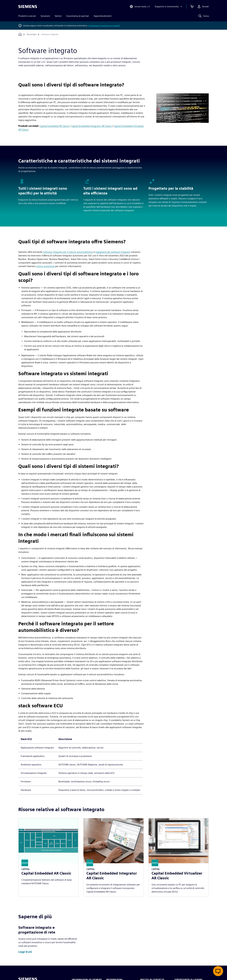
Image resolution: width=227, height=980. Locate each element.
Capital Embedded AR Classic (54, 126)
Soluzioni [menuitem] (45, 16)
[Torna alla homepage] (20, 34)
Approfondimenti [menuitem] (103, 16)
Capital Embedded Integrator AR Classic (91, 126)
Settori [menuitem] (58, 16)
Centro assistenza (45, 266)
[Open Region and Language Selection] (140, 7)
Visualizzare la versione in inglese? (104, 26)
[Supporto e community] (169, 7)
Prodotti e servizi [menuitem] (27, 16)
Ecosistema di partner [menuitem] (78, 16)
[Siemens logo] (28, 7)
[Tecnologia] (32, 34)
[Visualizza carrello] (192, 7)
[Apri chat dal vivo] (218, 971)
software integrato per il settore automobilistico (68, 252)
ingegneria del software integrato (113, 252)
